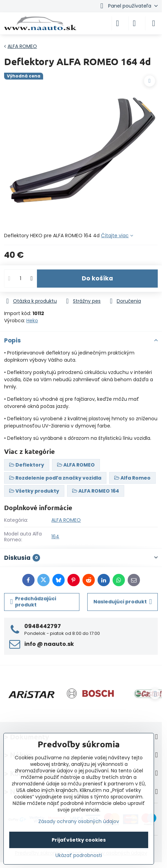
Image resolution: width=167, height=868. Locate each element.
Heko (32, 321)
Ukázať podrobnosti (79, 855)
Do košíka (97, 278)
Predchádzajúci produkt (33, 602)
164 (55, 537)
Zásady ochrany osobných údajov (79, 821)
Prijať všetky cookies (79, 840)
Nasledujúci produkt (123, 602)
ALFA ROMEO (66, 520)
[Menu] (154, 23)
